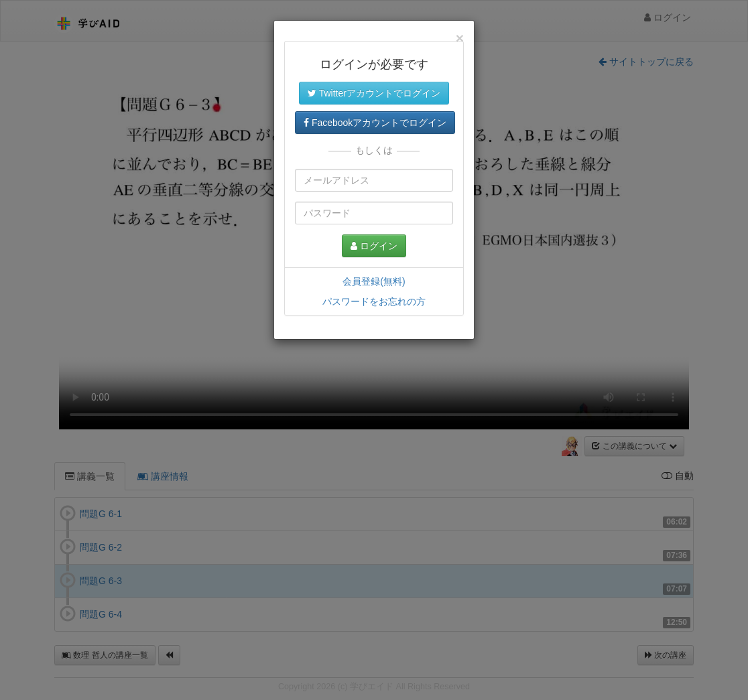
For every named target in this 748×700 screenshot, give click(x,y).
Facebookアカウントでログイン (375, 123)
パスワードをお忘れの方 (374, 301)
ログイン (374, 246)
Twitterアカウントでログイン (374, 93)
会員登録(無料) (374, 281)
